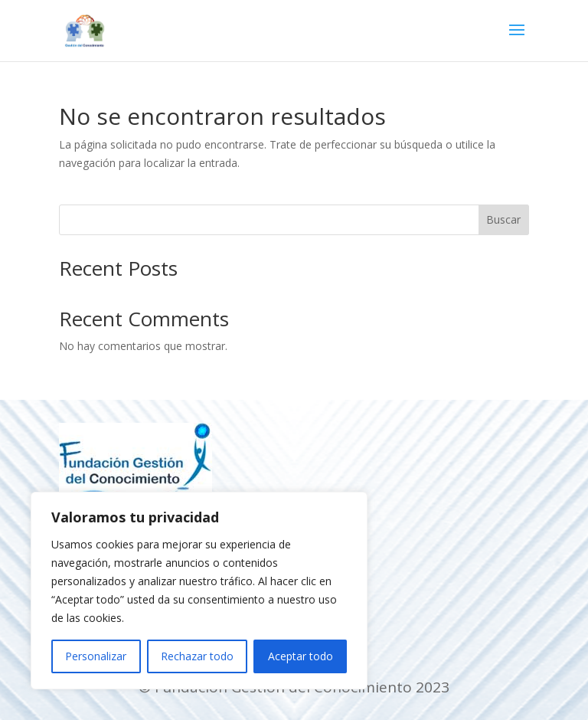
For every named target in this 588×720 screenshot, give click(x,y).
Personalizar (96, 656)
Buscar (503, 219)
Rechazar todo (197, 656)
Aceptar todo (301, 656)
